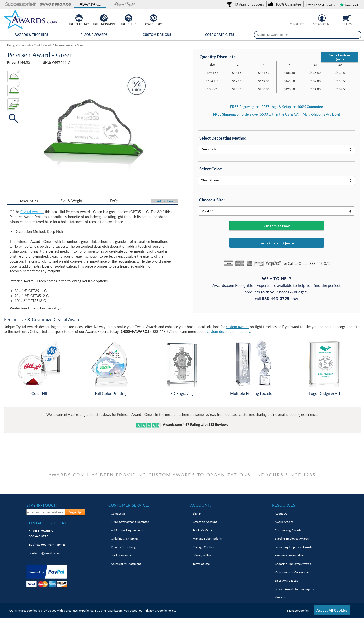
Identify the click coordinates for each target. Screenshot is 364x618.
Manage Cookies (298, 610)
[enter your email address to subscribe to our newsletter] (46, 512)
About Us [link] (281, 513)
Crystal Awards (32, 212)
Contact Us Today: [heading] (47, 523)
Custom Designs (157, 35)
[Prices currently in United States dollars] (293, 17)
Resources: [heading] (284, 505)
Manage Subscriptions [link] (207, 539)
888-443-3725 (41, 534)
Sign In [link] (197, 513)
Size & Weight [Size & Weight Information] (72, 201)
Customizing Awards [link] (288, 530)
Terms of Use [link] (201, 564)
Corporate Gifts (220, 35)
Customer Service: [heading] (129, 505)
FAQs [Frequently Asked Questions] (114, 201)
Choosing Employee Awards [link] (293, 564)
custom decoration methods (228, 332)
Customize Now (277, 226)
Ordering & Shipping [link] (124, 539)
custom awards (237, 327)
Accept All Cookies (332, 610)
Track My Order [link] (121, 555)
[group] (297, 17)
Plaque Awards (94, 35)
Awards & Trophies (31, 35)
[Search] (356, 35)
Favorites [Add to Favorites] (168, 201)
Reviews (218, 424)
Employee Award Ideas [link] (289, 555)
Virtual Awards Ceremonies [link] (292, 572)
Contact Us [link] (118, 513)
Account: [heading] (201, 505)
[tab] (29, 201)
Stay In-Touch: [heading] (42, 505)
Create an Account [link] (205, 522)
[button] (21, 5)
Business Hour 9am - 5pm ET (48, 545)
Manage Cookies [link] (203, 547)
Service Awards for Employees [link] (294, 589)
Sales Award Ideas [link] (286, 581)
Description (29, 201)
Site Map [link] (280, 597)
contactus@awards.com (44, 553)
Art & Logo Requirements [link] (127, 530)
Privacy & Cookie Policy (160, 610)
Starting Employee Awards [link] (292, 539)
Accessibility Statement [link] (126, 564)
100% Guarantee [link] (130, 522)
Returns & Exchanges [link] (125, 547)
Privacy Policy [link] (202, 555)
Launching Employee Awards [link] (293, 547)
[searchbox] (308, 35)
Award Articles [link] (284, 522)
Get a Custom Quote (339, 57)
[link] (246, 4)
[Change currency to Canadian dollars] (301, 17)
